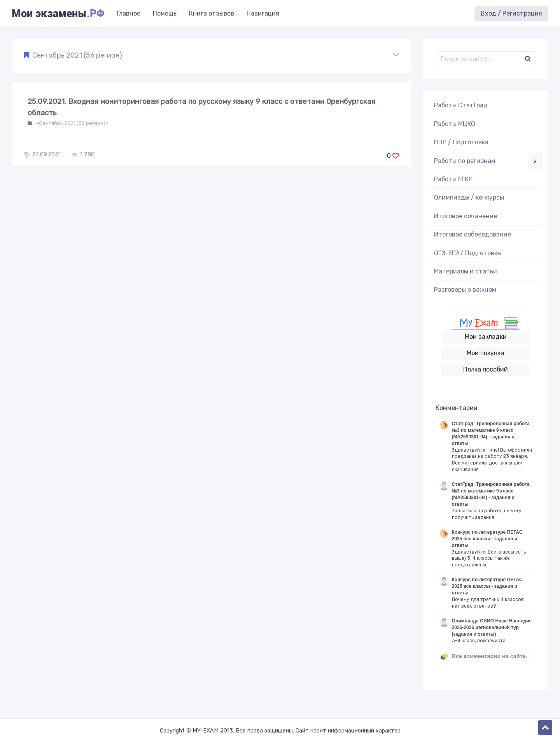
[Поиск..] (478, 59)
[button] (212, 56)
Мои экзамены (58, 14)
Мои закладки (486, 337)
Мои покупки (486, 353)
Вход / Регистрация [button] (511, 13)
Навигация (263, 13)
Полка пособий (486, 369)
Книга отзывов (212, 13)
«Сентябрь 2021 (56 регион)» (72, 123)
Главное (129, 13)
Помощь (165, 13)
